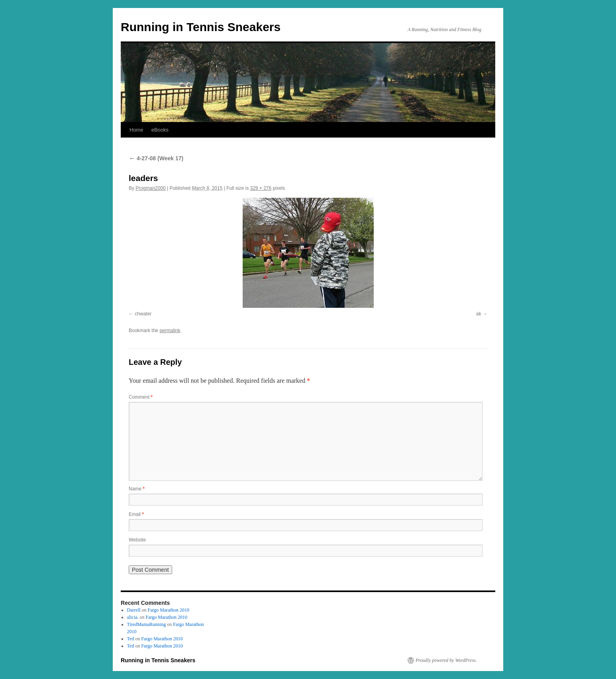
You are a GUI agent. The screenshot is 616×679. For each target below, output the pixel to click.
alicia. (133, 617)
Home (136, 130)
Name (137, 489)
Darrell (134, 610)
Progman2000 (150, 188)
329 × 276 (261, 188)
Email (136, 514)
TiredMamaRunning (147, 624)
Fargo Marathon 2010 (169, 610)
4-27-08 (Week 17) (156, 158)
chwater (143, 314)
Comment (141, 397)
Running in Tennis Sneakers (201, 27)
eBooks (160, 130)
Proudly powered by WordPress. (446, 660)
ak (479, 314)
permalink (170, 331)
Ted (131, 639)
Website (137, 540)
